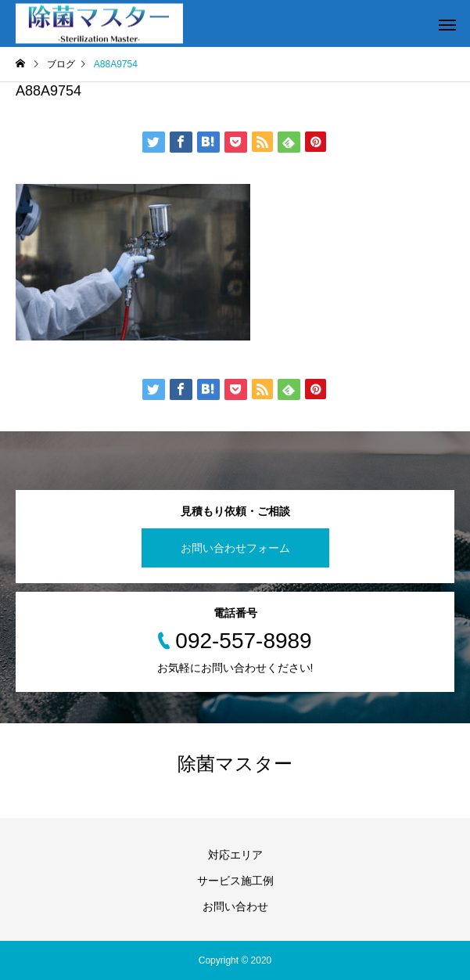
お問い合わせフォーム (235, 548)
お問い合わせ (235, 906)
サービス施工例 (235, 881)
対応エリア (235, 855)
